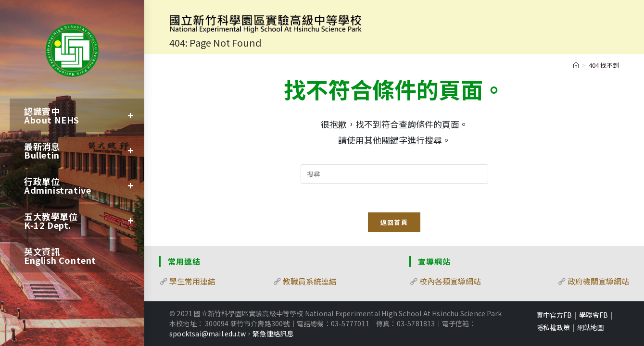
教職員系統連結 (310, 281)
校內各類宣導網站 (450, 281)
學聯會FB (593, 315)
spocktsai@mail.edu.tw (208, 334)
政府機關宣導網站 (598, 281)
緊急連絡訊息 (273, 334)
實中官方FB (554, 315)
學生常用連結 (192, 281)
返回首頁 (394, 222)
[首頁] (576, 65)
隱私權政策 (553, 327)
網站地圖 (591, 327)
